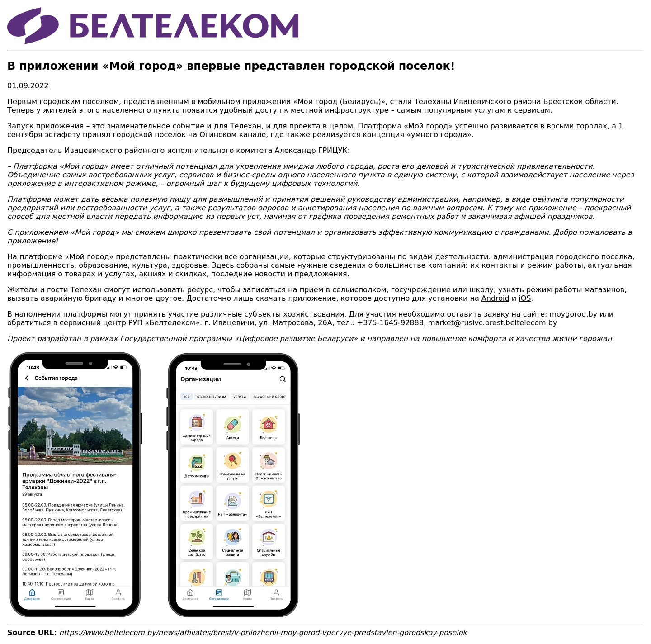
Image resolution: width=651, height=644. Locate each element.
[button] (154, 616)
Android (495, 298)
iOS (525, 298)
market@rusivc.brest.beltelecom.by (493, 323)
